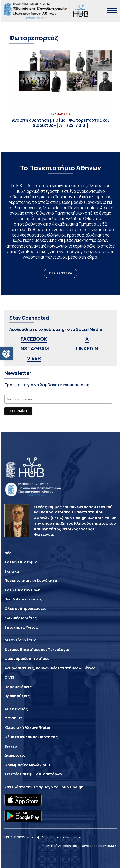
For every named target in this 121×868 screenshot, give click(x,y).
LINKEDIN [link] (87, 348)
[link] (6, 354)
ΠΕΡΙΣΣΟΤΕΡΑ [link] (60, 273)
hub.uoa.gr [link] (72, 787)
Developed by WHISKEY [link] (99, 846)
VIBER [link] (34, 358)
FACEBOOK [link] (34, 339)
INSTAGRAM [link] (34, 348)
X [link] (87, 339)
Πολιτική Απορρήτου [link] (60, 846)
